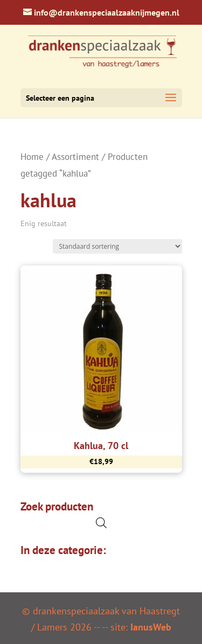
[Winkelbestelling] (117, 246)
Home (32, 157)
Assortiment (75, 157)
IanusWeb (151, 627)
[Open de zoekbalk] (101, 523)
